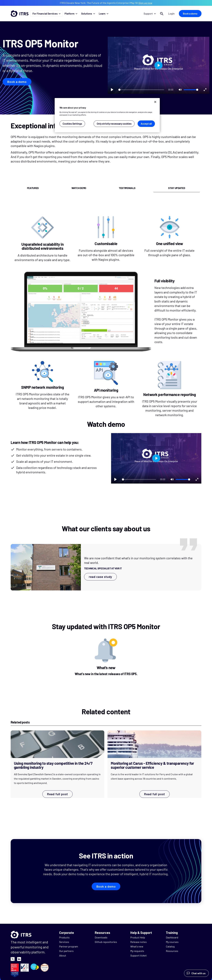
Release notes (139, 942)
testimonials (127, 188)
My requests (137, 951)
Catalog (170, 946)
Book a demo (190, 13)
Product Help (138, 937)
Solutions (88, 13)
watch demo (79, 188)
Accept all (146, 124)
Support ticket (139, 955)
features (33, 188)
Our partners (66, 951)
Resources (172, 951)
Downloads (101, 937)
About (63, 955)
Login (172, 13)
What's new (137, 946)
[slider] (141, 90)
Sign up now (145, 3)
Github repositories (106, 942)
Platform (71, 13)
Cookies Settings (72, 124)
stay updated (177, 188)
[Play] (112, 90)
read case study (101, 577)
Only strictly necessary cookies (114, 124)
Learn (104, 13)
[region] (107, 115)
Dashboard (172, 937)
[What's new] (106, 658)
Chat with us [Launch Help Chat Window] (198, 973)
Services (64, 942)
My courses (172, 942)
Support (150, 13)
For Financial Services (46, 13)
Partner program (69, 946)
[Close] (155, 102)
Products (64, 937)
